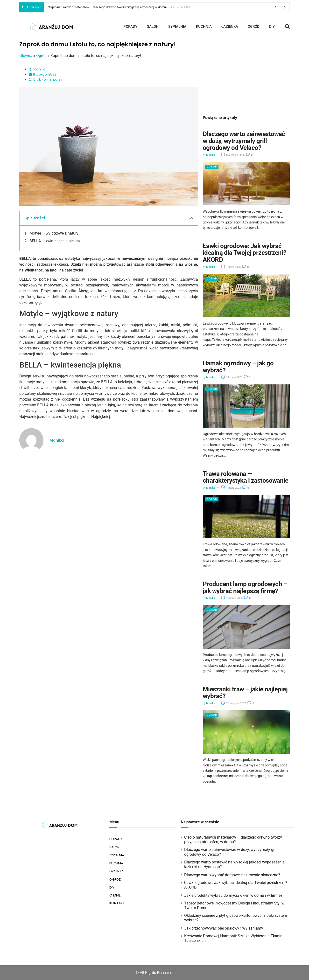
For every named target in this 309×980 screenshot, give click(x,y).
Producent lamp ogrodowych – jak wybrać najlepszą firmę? (245, 587)
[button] (287, 27)
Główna (26, 56)
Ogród (41, 56)
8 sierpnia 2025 (233, 155)
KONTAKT (117, 900)
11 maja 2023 (232, 377)
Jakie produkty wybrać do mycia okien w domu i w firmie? (233, 895)
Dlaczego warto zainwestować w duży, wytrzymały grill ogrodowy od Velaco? (244, 141)
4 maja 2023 (231, 488)
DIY (272, 27)
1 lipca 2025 (231, 267)
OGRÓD (254, 27)
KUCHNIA (204, 27)
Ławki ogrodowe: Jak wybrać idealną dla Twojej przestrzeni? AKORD (245, 253)
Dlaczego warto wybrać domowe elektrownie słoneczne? (232, 875)
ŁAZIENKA (230, 27)
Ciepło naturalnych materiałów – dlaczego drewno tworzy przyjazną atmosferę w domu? (108, 7)
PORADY (130, 27)
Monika (211, 155)
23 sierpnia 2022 (234, 703)
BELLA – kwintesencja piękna (55, 241)
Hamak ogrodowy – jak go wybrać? (238, 367)
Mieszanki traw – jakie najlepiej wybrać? (245, 693)
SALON (153, 27)
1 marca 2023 (232, 598)
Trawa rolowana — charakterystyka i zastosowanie (246, 477)
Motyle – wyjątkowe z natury (54, 233)
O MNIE (115, 892)
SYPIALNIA (177, 27)
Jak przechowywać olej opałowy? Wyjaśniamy (224, 928)
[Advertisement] (246, 75)
